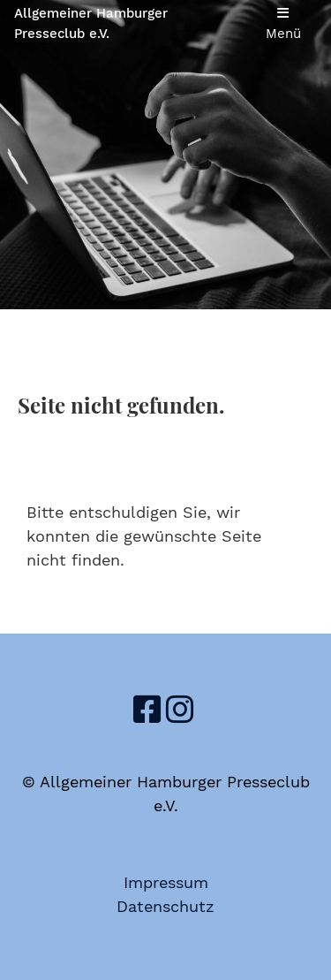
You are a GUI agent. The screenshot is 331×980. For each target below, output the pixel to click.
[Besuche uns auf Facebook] (147, 710)
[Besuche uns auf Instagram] (180, 710)
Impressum (166, 882)
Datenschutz (165, 906)
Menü (283, 24)
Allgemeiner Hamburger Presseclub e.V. (91, 23)
